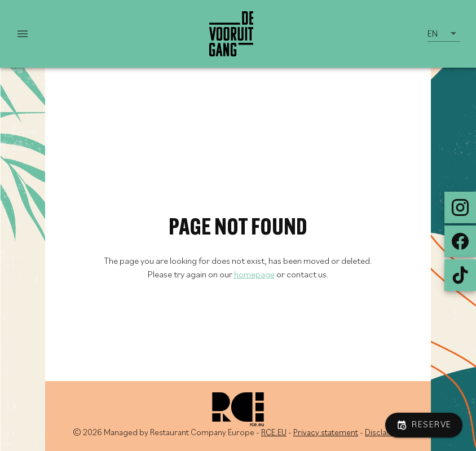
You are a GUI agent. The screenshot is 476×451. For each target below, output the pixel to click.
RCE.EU (274, 433)
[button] (444, 34)
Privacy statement (326, 433)
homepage (254, 275)
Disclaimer (384, 433)
